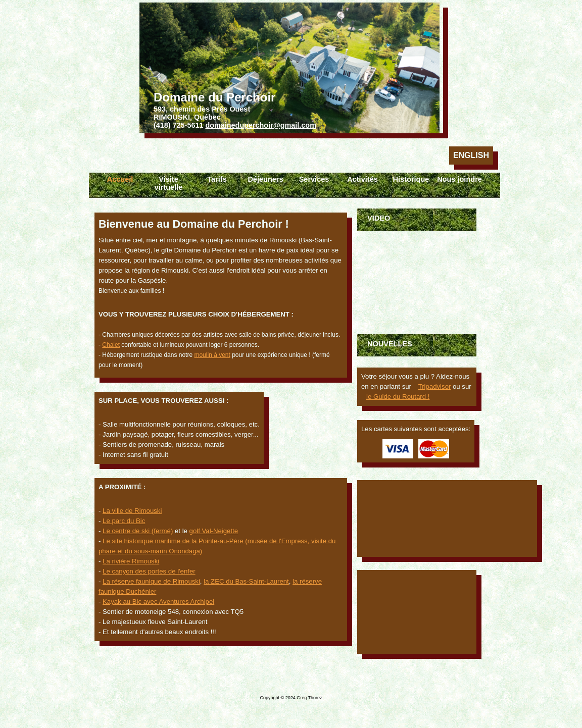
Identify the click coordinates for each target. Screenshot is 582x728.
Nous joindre (459, 179)
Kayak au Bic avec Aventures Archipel (158, 602)
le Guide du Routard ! (398, 397)
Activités (362, 179)
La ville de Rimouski (132, 511)
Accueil (120, 179)
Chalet (111, 345)
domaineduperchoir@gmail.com (261, 125)
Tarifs (217, 179)
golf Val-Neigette (214, 531)
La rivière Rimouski (131, 561)
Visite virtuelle (169, 183)
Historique (411, 179)
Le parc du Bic (124, 521)
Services (314, 179)
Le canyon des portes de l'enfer (149, 571)
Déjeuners (265, 179)
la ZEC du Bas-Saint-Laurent (246, 581)
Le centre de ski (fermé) (138, 531)
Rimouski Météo (417, 612)
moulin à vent (212, 355)
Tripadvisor (435, 386)
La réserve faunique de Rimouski (151, 581)
